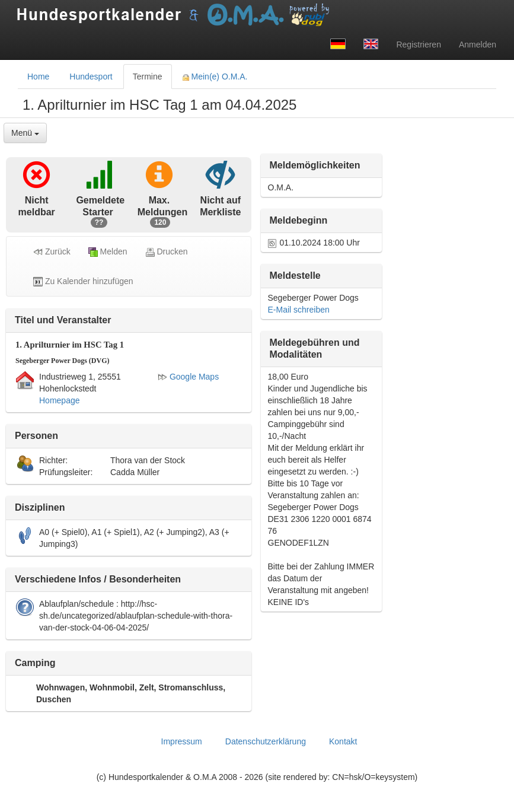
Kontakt (343, 741)
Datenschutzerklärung (266, 741)
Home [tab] (38, 77)
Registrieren (418, 44)
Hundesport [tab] (91, 77)
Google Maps (188, 377)
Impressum (182, 741)
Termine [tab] (148, 77)
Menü (25, 133)
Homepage (60, 400)
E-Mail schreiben (299, 310)
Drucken (167, 252)
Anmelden (478, 44)
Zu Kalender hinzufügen (83, 281)
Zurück (52, 252)
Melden (108, 252)
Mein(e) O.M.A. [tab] (215, 77)
